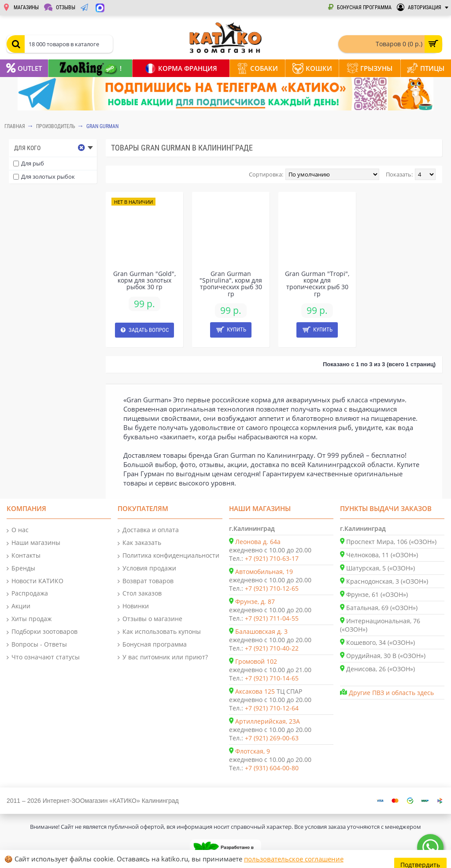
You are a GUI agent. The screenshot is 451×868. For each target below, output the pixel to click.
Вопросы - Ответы (37, 645)
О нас (18, 530)
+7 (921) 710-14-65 (272, 678)
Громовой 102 (256, 661)
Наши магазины (33, 543)
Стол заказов (140, 594)
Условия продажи (147, 568)
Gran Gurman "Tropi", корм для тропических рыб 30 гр (317, 284)
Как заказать (139, 543)
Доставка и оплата (148, 530)
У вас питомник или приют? (163, 657)
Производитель (56, 126)
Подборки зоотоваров (42, 632)
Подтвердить (421, 859)
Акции (18, 606)
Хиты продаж (29, 619)
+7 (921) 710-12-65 (272, 588)
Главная (15, 126)
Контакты (24, 556)
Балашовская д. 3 (261, 631)
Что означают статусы (43, 657)
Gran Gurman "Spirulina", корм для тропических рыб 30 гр (231, 284)
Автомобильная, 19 (264, 572)
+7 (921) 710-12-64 (272, 708)
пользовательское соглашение (294, 859)
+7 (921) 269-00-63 (272, 738)
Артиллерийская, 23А (268, 721)
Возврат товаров (146, 581)
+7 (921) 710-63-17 (272, 558)
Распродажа (27, 594)
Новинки (133, 606)
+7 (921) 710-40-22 (272, 648)
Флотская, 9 (253, 751)
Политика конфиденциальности (168, 556)
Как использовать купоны (159, 632)
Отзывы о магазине (150, 619)
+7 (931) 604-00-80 (272, 768)
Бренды (21, 568)
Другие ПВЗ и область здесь (391, 693)
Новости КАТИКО (35, 581)
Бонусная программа (152, 645)
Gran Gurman (102, 126)
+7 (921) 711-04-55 (272, 618)
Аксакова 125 (255, 691)
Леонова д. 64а (258, 542)
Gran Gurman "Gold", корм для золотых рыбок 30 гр (144, 280)
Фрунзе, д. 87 (255, 601)
